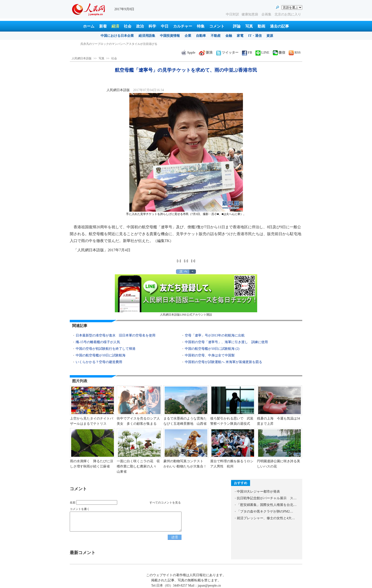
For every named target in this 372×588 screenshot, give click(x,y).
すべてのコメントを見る (165, 503)
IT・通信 (255, 36)
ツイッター (227, 53)
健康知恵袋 (250, 14)
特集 (201, 26)
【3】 (193, 261)
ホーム (89, 26)
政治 (140, 26)
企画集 (267, 14)
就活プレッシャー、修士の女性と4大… (266, 518)
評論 (237, 26)
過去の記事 (279, 26)
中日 (165, 26)
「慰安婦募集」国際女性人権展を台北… (267, 505)
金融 (229, 36)
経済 (115, 26)
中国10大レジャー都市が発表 (258, 492)
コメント (217, 26)
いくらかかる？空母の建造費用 (99, 362)
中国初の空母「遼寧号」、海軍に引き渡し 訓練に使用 (226, 342)
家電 (240, 36)
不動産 (216, 36)
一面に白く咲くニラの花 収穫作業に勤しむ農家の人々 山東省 (138, 466)
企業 (188, 36)
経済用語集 (147, 36)
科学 (152, 26)
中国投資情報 (170, 36)
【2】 (186, 261)
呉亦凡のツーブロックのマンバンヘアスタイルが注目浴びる (119, 44)
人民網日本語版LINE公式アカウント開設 (186, 295)
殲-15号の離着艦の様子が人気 (98, 342)
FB (247, 53)
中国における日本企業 (117, 36)
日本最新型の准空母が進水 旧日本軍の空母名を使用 (116, 335)
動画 (261, 26)
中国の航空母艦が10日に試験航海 (101, 355)
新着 (103, 26)
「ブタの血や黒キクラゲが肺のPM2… (265, 511)
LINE (262, 53)
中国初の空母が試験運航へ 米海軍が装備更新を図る (223, 362)
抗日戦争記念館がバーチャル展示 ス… (267, 498)
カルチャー (183, 26)
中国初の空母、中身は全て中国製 (210, 355)
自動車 (201, 36)
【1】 (179, 261)
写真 (249, 26)
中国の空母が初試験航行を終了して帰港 (106, 349)
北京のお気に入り (288, 14)
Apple (188, 53)
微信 (279, 53)
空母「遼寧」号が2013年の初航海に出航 (215, 335)
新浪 (206, 53)
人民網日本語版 (82, 58)
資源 (270, 36)
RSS (295, 53)
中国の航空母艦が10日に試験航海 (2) (212, 349)
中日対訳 (232, 14)
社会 (128, 26)
